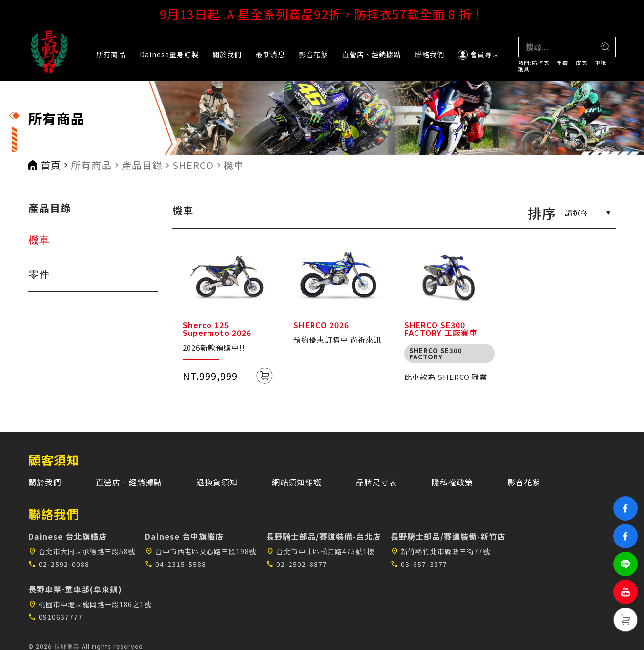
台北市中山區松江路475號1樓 (320, 551)
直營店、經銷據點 (372, 54)
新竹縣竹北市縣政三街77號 (440, 551)
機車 (234, 165)
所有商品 (111, 54)
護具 (524, 69)
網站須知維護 (297, 482)
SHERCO (193, 165)
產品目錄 (142, 165)
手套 (562, 63)
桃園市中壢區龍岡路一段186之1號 (90, 604)
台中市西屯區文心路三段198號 (201, 551)
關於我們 (227, 54)
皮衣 (582, 63)
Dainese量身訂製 (169, 54)
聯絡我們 (430, 54)
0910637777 (55, 617)
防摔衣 (540, 63)
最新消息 (270, 54)
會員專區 (479, 54)
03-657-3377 (419, 564)
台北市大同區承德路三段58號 (82, 551)
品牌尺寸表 (377, 482)
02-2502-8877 (297, 564)
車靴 (601, 63)
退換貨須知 (217, 482)
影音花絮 (313, 54)
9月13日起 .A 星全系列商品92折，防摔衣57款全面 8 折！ (322, 14)
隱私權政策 (452, 482)
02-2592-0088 (59, 564)
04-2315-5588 (176, 564)
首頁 (51, 165)
